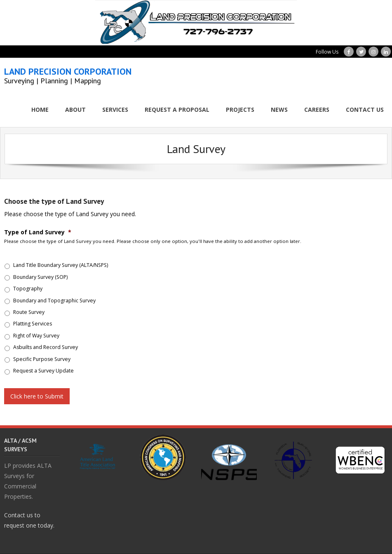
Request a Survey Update (43, 371)
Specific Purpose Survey (42, 359)
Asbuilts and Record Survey (46, 347)
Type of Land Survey (38, 232)
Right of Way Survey (36, 336)
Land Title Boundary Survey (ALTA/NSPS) (61, 265)
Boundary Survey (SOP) (40, 277)
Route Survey (29, 312)
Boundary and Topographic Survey (54, 301)
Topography (28, 289)
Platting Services (33, 324)
